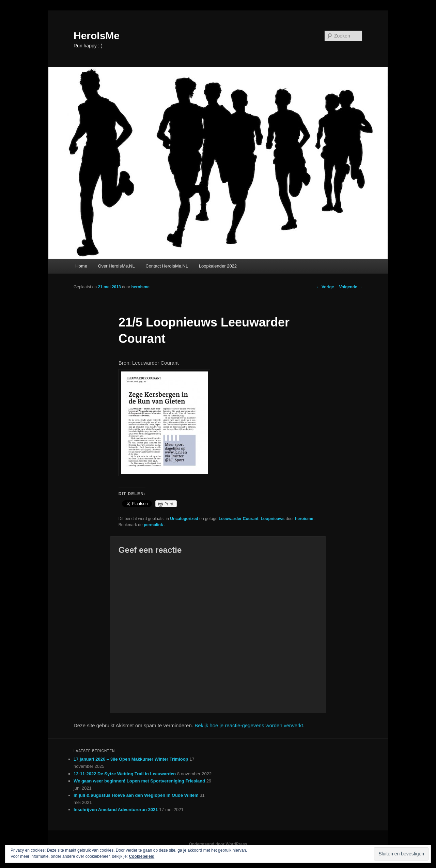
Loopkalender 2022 (218, 266)
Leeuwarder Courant (239, 519)
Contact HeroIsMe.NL (167, 266)
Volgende (351, 287)
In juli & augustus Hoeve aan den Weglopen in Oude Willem (136, 795)
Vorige (325, 287)
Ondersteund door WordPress (218, 844)
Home (81, 266)
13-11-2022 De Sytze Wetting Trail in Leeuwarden (125, 774)
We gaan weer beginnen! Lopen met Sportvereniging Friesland (139, 781)
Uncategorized (184, 519)
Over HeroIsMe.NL (116, 266)
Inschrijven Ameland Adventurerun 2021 (116, 810)
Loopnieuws (272, 519)
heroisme (140, 287)
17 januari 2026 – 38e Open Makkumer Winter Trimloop (131, 759)
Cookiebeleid (142, 856)
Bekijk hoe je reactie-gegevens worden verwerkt (249, 725)
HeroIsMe (97, 36)
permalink (154, 525)
